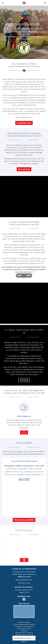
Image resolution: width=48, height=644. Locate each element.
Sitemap (24, 631)
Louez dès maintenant (24, 272)
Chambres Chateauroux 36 (24, 637)
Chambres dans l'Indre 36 (24, 635)
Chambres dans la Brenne (24, 633)
